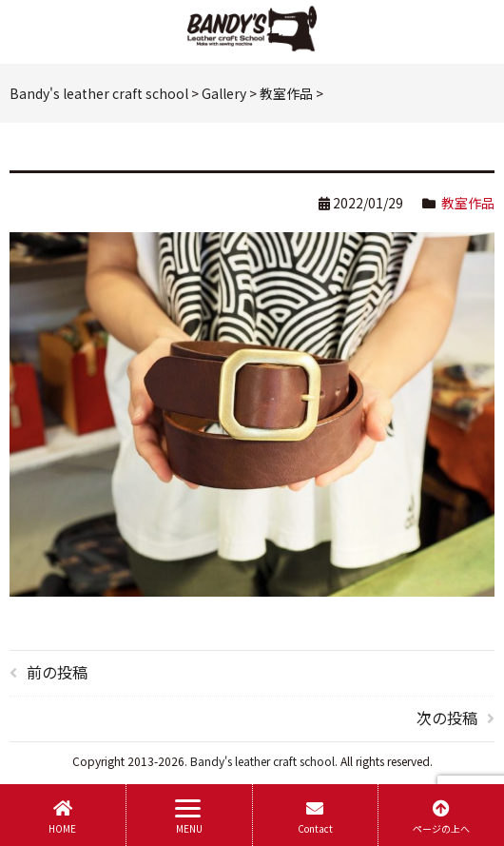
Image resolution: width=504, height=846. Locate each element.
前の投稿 (57, 672)
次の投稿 (447, 718)
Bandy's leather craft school (262, 761)
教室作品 (468, 203)
